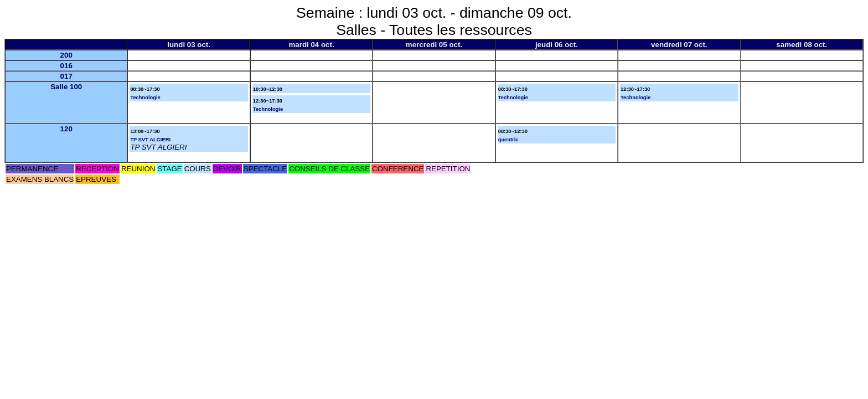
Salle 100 (66, 87)
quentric (508, 140)
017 (66, 76)
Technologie (145, 98)
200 (66, 55)
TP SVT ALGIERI (150, 140)
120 (66, 129)
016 (66, 66)
